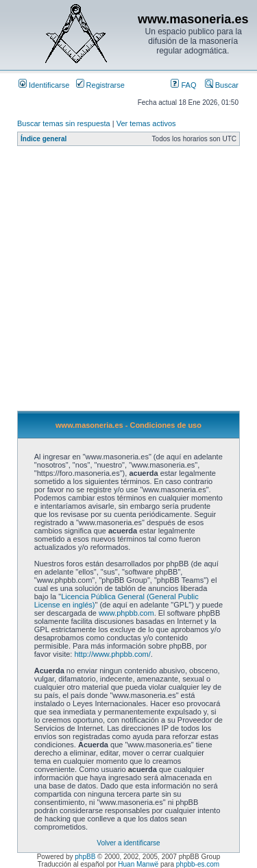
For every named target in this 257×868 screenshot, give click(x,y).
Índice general (44, 139)
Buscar (222, 85)
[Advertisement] (128, 282)
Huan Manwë (138, 864)
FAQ (183, 85)
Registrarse (100, 85)
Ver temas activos (146, 123)
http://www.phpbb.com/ (112, 654)
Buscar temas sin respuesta (64, 123)
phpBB (85, 857)
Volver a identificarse (128, 843)
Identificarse (44, 85)
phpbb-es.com (198, 864)
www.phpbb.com (126, 613)
